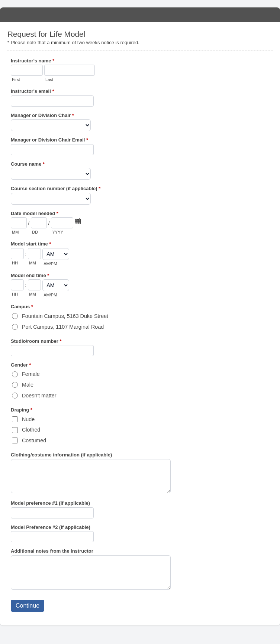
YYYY (57, 232)
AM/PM (50, 264)
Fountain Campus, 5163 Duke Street (65, 316)
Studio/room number (36, 342)
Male (28, 385)
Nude (28, 419)
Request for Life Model (140, 15)
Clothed (31, 430)
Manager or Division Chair (42, 116)
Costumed (34, 440)
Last (49, 79)
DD (35, 232)
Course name (28, 165)
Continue (28, 606)
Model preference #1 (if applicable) (50, 503)
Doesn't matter (39, 396)
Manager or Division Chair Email (49, 141)
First (16, 79)
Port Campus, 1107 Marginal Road (63, 327)
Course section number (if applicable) (56, 189)
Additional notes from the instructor (52, 551)
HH (15, 263)
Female (31, 374)
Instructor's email (33, 92)
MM (15, 232)
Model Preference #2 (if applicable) (51, 527)
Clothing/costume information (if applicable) (61, 455)
